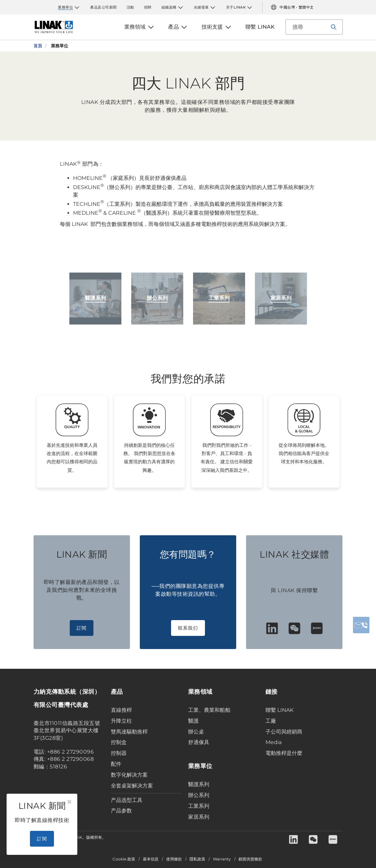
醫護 (193, 721)
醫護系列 (199, 784)
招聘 (148, 7)
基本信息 (151, 859)
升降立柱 (121, 721)
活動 (130, 7)
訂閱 (82, 628)
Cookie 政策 (124, 859)
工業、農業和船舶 (209, 710)
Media (274, 742)
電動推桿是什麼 (284, 753)
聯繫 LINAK (279, 710)
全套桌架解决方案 (132, 786)
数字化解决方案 (129, 775)
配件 (116, 764)
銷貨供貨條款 (250, 859)
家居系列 (199, 817)
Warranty (222, 859)
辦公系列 (199, 795)
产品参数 (121, 811)
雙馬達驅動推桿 (129, 732)
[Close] (69, 802)
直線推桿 (121, 710)
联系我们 (188, 628)
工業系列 (199, 806)
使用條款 (174, 859)
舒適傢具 (199, 742)
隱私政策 (197, 859)
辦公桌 (196, 732)
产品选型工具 (127, 800)
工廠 (271, 721)
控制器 (119, 753)
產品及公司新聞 (103, 7)
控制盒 (119, 742)
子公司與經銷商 (284, 732)
